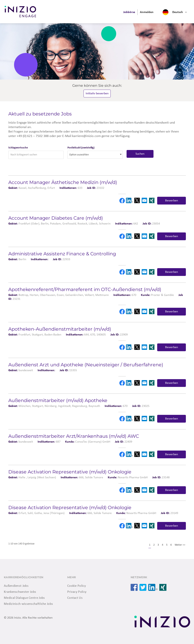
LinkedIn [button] (129, 200)
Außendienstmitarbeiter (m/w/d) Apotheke (58, 400)
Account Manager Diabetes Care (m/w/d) (56, 218)
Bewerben (172, 201)
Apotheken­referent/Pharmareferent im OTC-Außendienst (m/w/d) (85, 289)
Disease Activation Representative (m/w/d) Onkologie (70, 472)
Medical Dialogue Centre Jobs (24, 598)
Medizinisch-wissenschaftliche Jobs (28, 604)
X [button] (137, 200)
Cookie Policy (77, 586)
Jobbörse (129, 12)
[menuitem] (129, 12)
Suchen (140, 154)
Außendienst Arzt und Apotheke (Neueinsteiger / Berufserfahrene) (86, 365)
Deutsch (178, 12)
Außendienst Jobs (16, 586)
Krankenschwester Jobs (20, 592)
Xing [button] (152, 200)
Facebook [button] (122, 201)
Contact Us (75, 598)
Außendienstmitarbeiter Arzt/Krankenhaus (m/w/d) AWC (74, 436)
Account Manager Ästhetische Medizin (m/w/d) (63, 182)
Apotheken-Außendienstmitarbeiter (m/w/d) (60, 329)
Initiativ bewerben (97, 94)
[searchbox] (87, 155)
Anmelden (147, 12)
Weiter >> (180, 545)
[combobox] (95, 155)
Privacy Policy (77, 592)
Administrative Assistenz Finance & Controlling (62, 254)
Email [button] (144, 200)
